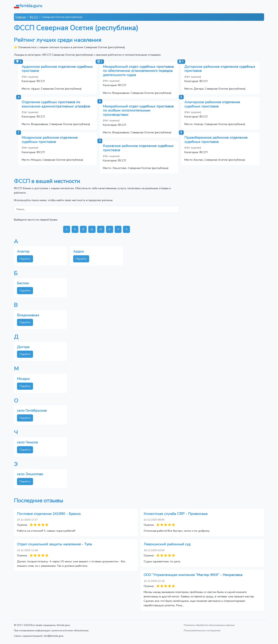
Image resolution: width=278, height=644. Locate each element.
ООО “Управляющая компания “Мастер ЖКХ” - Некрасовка (193, 575)
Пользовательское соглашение (202, 630)
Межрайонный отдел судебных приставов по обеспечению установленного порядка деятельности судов (138, 71)
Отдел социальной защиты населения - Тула (54, 544)
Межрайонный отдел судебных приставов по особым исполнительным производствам (138, 110)
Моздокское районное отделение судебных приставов (50, 140)
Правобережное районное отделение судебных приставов (216, 140)
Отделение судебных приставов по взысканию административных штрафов (56, 104)
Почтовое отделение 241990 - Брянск (49, 514)
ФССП (34, 17)
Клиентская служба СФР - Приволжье (176, 514)
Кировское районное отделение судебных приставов (138, 148)
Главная (21, 17)
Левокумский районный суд (167, 544)
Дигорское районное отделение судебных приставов (220, 69)
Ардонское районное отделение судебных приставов (57, 69)
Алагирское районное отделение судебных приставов (212, 104)
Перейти (25, 259)
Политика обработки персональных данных (209, 625)
